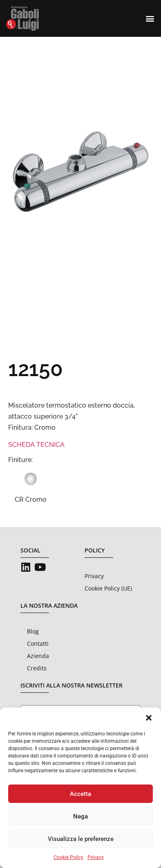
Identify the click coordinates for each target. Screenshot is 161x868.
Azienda (38, 656)
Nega (80, 816)
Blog (33, 631)
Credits (37, 668)
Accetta (80, 794)
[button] (149, 718)
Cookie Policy (68, 857)
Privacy (96, 857)
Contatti (38, 644)
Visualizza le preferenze (81, 839)
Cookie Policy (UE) (108, 588)
